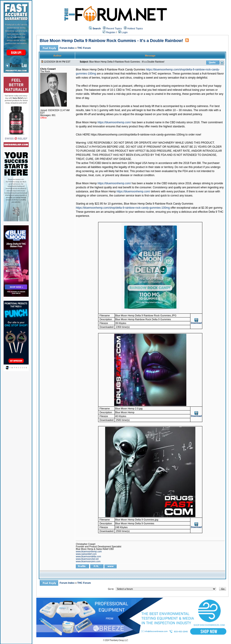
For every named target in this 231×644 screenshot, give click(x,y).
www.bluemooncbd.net (87, 559)
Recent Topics (114, 28)
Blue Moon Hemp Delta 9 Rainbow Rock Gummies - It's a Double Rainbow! (111, 41)
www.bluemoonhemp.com (89, 552)
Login (123, 32)
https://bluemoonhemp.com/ (114, 122)
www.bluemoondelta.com (88, 556)
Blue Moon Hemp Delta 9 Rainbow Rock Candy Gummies (110, 70)
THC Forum (84, 48)
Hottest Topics (135, 28)
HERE (87, 135)
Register (109, 32)
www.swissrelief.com (86, 554)
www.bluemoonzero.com (88, 561)
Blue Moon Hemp (86, 122)
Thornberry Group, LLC (119, 640)
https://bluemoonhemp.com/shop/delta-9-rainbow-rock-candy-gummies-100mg (123, 208)
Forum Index (67, 48)
